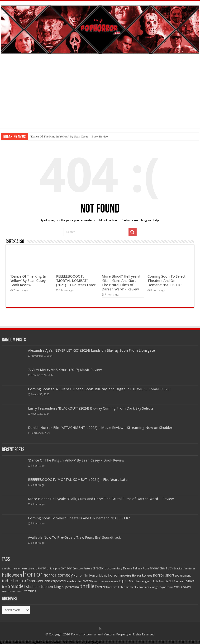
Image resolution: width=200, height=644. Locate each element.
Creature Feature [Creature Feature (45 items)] (82, 569)
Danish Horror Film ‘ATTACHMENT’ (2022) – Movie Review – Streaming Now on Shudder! (101, 428)
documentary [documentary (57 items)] (114, 568)
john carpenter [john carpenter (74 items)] (54, 581)
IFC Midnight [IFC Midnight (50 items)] (183, 576)
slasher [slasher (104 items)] (32, 587)
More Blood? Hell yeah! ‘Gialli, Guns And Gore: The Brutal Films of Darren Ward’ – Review (121, 283)
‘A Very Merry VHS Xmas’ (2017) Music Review (65, 370)
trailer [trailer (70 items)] (101, 587)
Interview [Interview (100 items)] (35, 581)
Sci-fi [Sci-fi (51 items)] (172, 581)
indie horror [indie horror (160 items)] (14, 581)
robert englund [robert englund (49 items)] (143, 581)
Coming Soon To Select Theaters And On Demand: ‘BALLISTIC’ (167, 281)
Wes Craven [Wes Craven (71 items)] (182, 587)
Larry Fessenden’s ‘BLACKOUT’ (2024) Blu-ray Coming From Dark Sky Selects (91, 408)
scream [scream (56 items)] (181, 581)
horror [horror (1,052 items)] (33, 574)
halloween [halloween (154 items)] (12, 575)
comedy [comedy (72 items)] (66, 568)
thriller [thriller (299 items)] (88, 586)
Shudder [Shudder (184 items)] (17, 586)
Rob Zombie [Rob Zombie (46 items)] (161, 581)
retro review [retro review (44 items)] (101, 581)
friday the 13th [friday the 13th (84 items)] (161, 568)
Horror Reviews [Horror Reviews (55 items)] (142, 576)
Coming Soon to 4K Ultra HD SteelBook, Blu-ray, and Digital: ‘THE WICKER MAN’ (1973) (99, 389)
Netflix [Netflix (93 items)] (88, 581)
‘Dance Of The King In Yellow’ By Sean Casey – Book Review (69, 136)
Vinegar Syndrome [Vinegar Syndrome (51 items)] (162, 587)
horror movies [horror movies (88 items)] (120, 575)
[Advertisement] (100, 95)
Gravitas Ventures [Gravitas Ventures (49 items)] (184, 568)
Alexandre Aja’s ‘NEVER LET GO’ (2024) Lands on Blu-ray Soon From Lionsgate (91, 350)
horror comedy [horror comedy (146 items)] (58, 575)
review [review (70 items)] (114, 581)
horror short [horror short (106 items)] (164, 575)
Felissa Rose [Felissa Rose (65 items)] (141, 568)
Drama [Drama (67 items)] (128, 568)
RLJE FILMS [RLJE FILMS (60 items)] (126, 581)
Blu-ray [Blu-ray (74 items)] (41, 568)
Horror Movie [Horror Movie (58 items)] (98, 576)
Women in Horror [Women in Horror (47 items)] (13, 591)
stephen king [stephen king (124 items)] (50, 587)
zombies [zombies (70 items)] (30, 591)
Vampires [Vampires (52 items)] (143, 587)
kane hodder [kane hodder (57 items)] (74, 581)
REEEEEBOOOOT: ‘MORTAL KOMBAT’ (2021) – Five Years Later (76, 281)
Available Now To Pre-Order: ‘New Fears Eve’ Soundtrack (74, 538)
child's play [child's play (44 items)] (53, 569)
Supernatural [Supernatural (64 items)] (71, 587)
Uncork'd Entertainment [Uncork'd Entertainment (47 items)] (121, 587)
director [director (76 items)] (98, 568)
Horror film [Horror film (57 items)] (81, 576)
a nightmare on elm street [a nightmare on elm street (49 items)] (18, 568)
